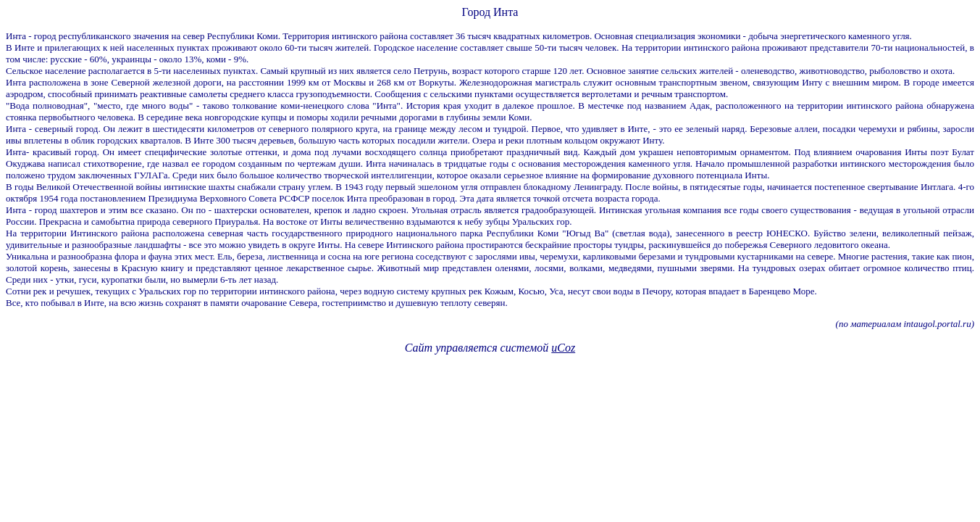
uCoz (563, 348)
